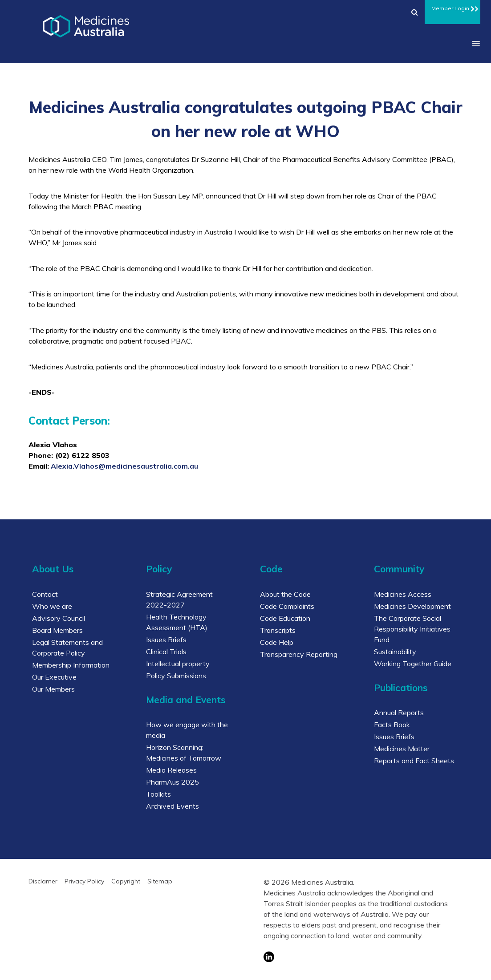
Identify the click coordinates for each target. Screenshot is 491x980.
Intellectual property (178, 664)
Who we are (52, 606)
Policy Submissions (176, 676)
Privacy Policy (84, 881)
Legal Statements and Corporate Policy (67, 648)
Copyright (126, 881)
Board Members (57, 630)
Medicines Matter (402, 749)
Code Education (285, 618)
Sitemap (160, 881)
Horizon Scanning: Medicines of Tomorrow (184, 753)
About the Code (285, 594)
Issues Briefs (166, 640)
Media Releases (171, 770)
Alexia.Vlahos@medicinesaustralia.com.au (124, 466)
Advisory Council (59, 618)
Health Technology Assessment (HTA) (177, 622)
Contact (45, 594)
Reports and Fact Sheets (414, 761)
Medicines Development (412, 606)
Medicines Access (403, 594)
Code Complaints (287, 606)
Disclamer (43, 881)
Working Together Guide (413, 664)
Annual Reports (399, 713)
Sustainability (395, 652)
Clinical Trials (166, 652)
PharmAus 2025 (172, 782)
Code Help (277, 642)
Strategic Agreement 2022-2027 (179, 599)
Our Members (53, 689)
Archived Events (172, 806)
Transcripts (278, 630)
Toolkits (158, 794)
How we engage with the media (187, 730)
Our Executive (54, 677)
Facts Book (392, 725)
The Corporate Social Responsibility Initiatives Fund (412, 629)
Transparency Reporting (299, 654)
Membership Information (71, 665)
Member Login (452, 7)
